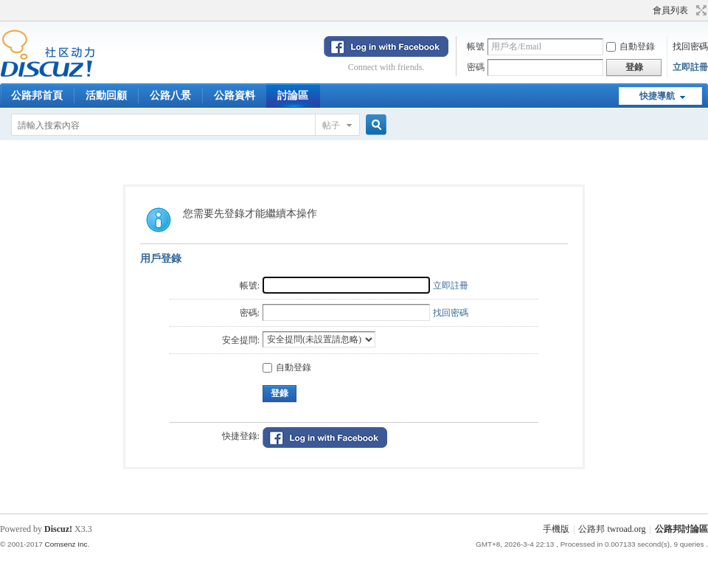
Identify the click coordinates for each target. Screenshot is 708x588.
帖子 (331, 125)
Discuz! (58, 529)
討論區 (293, 96)
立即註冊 (690, 67)
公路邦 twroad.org (612, 529)
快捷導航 (657, 96)
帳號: (250, 286)
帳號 (476, 46)
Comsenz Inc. (67, 544)
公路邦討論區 (681, 529)
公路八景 (170, 96)
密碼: (250, 313)
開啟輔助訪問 (646, 10)
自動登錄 (631, 46)
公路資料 (235, 96)
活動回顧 (106, 96)
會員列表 (670, 10)
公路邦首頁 (37, 96)
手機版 (556, 529)
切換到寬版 (700, 10)
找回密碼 (690, 46)
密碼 (476, 67)
